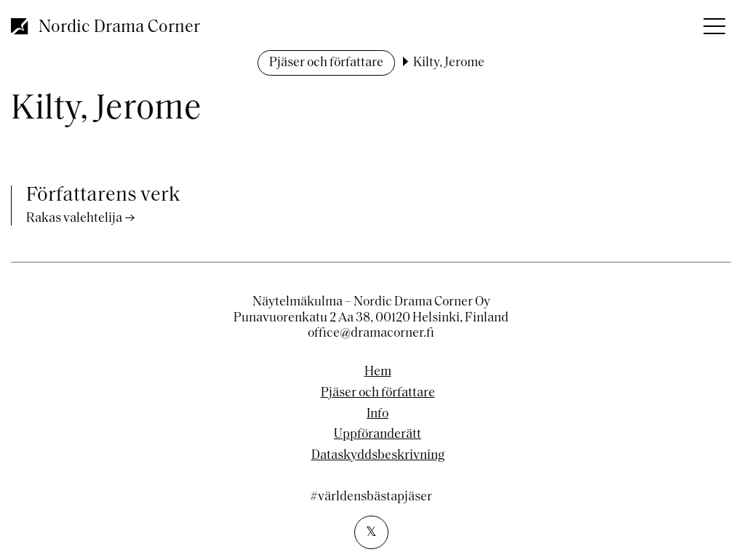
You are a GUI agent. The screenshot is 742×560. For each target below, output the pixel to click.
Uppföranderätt (378, 435)
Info (378, 415)
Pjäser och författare (326, 63)
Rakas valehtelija (74, 219)
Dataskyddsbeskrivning (378, 456)
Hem (378, 372)
